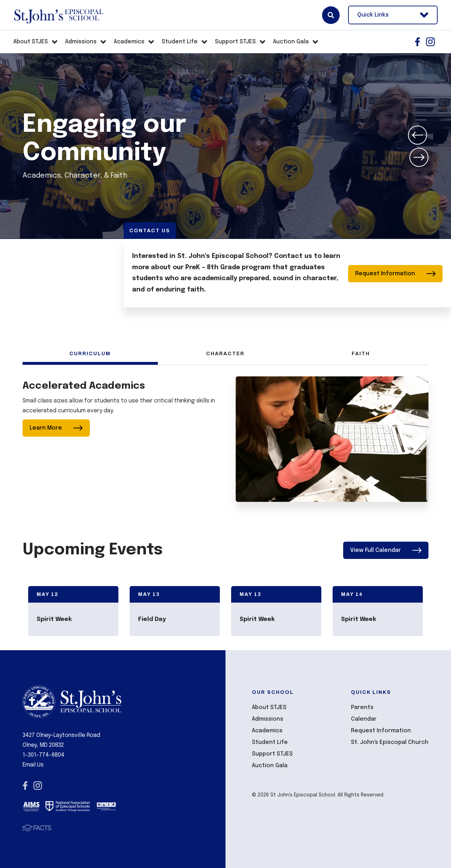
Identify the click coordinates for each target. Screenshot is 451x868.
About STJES (269, 708)
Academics (267, 731)
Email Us (33, 765)
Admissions (268, 719)
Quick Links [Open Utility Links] (393, 15)
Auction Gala (270, 766)
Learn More (56, 428)
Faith (361, 354)
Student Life (270, 743)
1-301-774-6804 (44, 755)
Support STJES (272, 754)
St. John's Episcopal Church (390, 743)
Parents (362, 708)
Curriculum (90, 354)
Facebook (418, 42)
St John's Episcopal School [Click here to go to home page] (58, 15)
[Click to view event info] (73, 611)
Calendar (364, 719)
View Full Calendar (386, 550)
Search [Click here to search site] (331, 15)
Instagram (430, 42)
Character (225, 354)
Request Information (396, 273)
